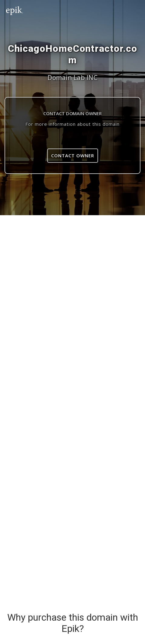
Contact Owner (73, 155)
